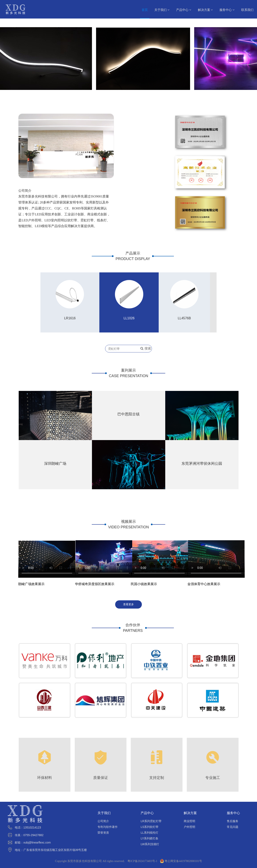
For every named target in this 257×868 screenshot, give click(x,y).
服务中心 (227, 10)
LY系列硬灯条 (149, 838)
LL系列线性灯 (149, 833)
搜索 (146, 349)
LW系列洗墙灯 (150, 844)
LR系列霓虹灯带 (151, 821)
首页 (145, 10)
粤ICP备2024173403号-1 (142, 861)
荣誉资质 (103, 833)
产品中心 (184, 10)
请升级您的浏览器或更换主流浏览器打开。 (216, 556)
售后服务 (233, 821)
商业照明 (189, 821)
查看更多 (128, 604)
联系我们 (247, 10)
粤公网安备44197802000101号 (181, 861)
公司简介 (103, 821)
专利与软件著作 (108, 827)
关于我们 (162, 10)
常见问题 (233, 827)
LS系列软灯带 (150, 827)
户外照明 (189, 827)
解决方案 (205, 10)
